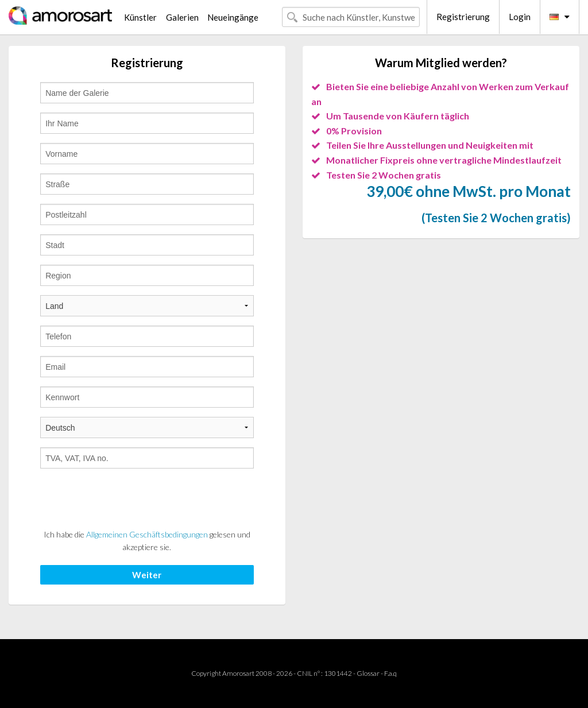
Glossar (368, 673)
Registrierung (463, 17)
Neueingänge (233, 17)
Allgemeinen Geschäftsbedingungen (147, 534)
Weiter (147, 575)
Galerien (182, 17)
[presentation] (127, 500)
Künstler (140, 17)
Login (520, 17)
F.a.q (390, 673)
